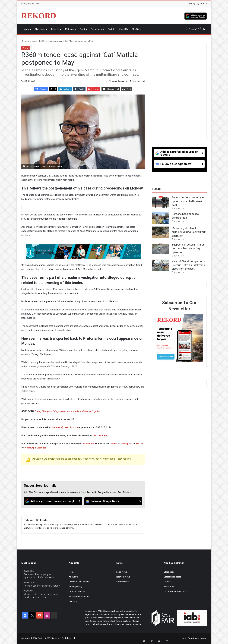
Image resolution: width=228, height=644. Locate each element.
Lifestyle (55, 29)
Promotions (96, 29)
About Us (123, 29)
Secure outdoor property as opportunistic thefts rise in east (188, 201)
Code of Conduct (77, 591)
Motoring (69, 29)
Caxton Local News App (175, 591)
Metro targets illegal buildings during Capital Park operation (189, 232)
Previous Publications (79, 582)
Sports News (122, 582)
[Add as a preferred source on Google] (196, 16)
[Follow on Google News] (113, 501)
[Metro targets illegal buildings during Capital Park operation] (161, 232)
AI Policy (73, 601)
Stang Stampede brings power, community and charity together (68, 411)
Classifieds (40, 29)
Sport (82, 29)
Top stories (193, 638)
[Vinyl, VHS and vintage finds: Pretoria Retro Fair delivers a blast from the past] (161, 265)
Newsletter (169, 587)
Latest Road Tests (172, 577)
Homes (167, 582)
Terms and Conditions (79, 596)
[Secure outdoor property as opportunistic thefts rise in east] (161, 202)
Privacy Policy (75, 587)
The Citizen (137, 29)
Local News (122, 572)
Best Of (111, 29)
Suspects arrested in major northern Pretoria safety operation (188, 248)
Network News (123, 577)
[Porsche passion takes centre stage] (161, 218)
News (26, 29)
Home (25, 41)
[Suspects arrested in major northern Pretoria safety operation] (161, 249)
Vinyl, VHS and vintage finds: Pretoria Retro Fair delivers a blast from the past (189, 265)
